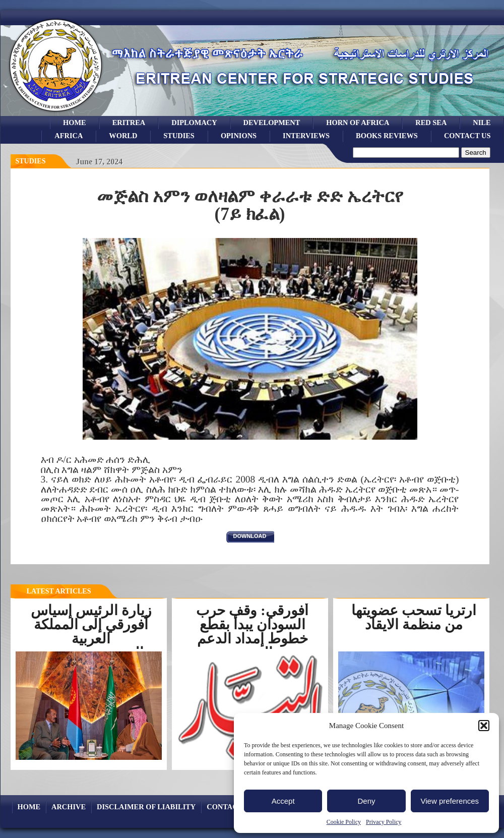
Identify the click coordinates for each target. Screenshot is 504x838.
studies (179, 136)
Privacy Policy (384, 822)
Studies (31, 161)
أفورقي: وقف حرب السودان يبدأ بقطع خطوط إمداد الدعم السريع (252, 632)
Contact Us (467, 136)
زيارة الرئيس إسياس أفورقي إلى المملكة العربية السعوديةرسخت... (91, 632)
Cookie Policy (344, 822)
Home (75, 123)
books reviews (387, 136)
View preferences (450, 801)
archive (69, 807)
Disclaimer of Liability (146, 807)
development (272, 123)
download (250, 536)
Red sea (431, 123)
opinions (239, 136)
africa (69, 136)
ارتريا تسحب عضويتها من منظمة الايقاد (414, 617)
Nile (482, 123)
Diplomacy (194, 123)
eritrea (129, 123)
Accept (283, 801)
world (123, 136)
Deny (366, 801)
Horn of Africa (358, 123)
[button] (484, 726)
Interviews (306, 136)
